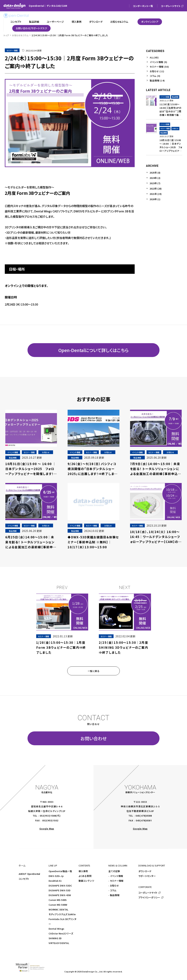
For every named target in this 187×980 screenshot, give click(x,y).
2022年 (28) (156, 189)
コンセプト (24, 879)
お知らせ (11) (157, 71)
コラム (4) (155, 76)
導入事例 (83, 871)
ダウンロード (145, 871)
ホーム (22, 865)
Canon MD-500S (58, 900)
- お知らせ (114, 886)
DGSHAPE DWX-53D (60, 890)
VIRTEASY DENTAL (59, 943)
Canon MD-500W (58, 905)
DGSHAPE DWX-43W (60, 895)
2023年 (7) (155, 183)
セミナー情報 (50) (159, 67)
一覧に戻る (94, 671)
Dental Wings (56, 929)
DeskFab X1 (55, 881)
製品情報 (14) (157, 80)
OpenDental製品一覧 (60, 871)
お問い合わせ (94, 738)
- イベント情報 (116, 876)
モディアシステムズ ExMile (62, 914)
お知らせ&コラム (20, 35)
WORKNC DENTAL (58, 909)
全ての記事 (114, 871)
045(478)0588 (144, 816)
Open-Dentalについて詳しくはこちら (93, 350)
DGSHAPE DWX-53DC (60, 886)
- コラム (112, 890)
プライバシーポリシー (149, 897)
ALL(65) (154, 57)
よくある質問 (85, 876)
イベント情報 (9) (159, 62)
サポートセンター (147, 876)
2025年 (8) (155, 173)
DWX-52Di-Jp (56, 876)
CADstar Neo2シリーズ (61, 933)
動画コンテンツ (86, 881)
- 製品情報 (114, 895)
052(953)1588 (48, 816)
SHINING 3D (55, 938)
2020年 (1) (155, 199)
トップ (6, 35)
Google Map (47, 829)
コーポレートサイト (148, 893)
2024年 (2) (155, 178)
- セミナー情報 (116, 881)
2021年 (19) (156, 194)
